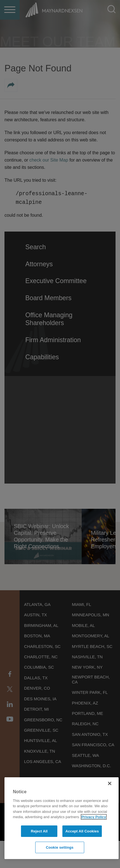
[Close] (110, 783)
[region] (62, 818)
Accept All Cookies (82, 831)
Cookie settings (60, 847)
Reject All (39, 831)
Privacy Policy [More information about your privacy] (94, 817)
